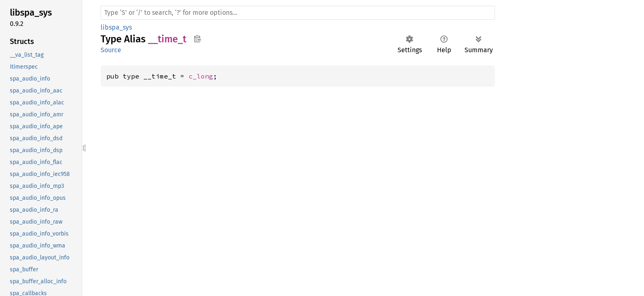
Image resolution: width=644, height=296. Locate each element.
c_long (201, 76)
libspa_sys (116, 27)
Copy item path (197, 39)
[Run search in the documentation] (298, 13)
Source (111, 50)
